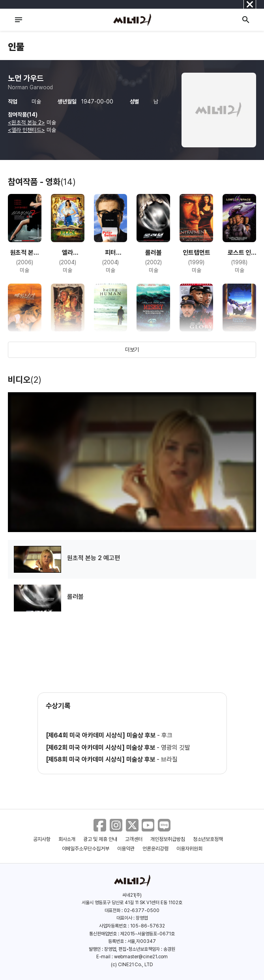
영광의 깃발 (176, 748)
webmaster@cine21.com (141, 957)
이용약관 (126, 849)
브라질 (169, 759)
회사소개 (67, 839)
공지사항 (42, 839)
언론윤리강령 (155, 849)
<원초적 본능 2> (26, 122)
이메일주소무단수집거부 (86, 849)
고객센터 (134, 839)
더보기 (132, 350)
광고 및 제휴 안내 (100, 839)
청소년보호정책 (208, 839)
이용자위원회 (189, 849)
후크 (167, 735)
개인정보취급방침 (168, 839)
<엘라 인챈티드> (26, 130)
